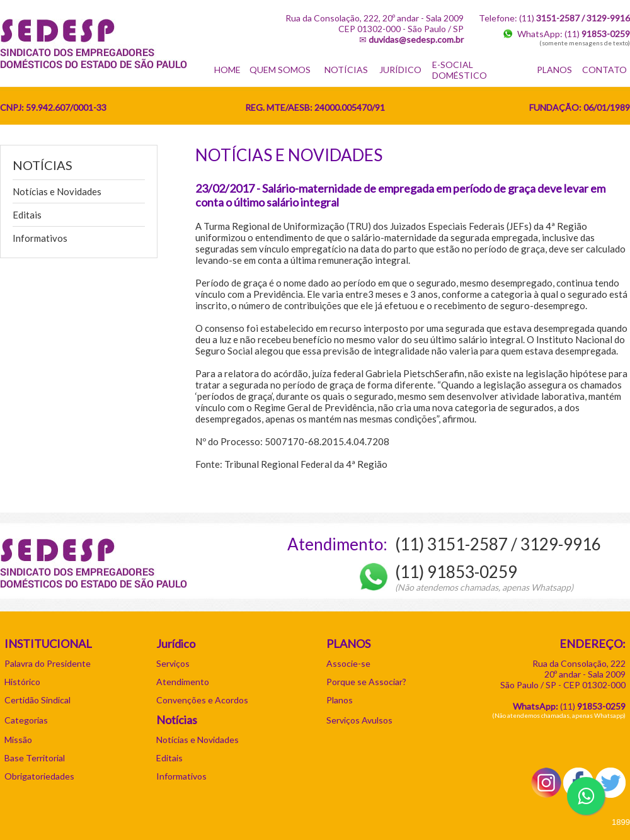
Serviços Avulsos (359, 720)
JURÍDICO (400, 70)
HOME (227, 70)
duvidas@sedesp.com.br (416, 39)
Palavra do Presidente (48, 663)
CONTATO (604, 70)
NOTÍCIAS (346, 70)
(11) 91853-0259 (456, 572)
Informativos (40, 238)
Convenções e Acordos (202, 700)
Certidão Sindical (37, 700)
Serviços (173, 663)
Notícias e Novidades (57, 191)
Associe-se (348, 663)
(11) (597, 34)
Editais (27, 215)
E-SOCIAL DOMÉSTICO (460, 70)
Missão (18, 740)
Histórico (22, 682)
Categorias (26, 720)
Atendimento (183, 682)
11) (594, 706)
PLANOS (554, 70)
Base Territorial (35, 758)
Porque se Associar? (366, 682)
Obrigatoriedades (39, 776)
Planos (340, 700)
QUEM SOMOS (280, 70)
